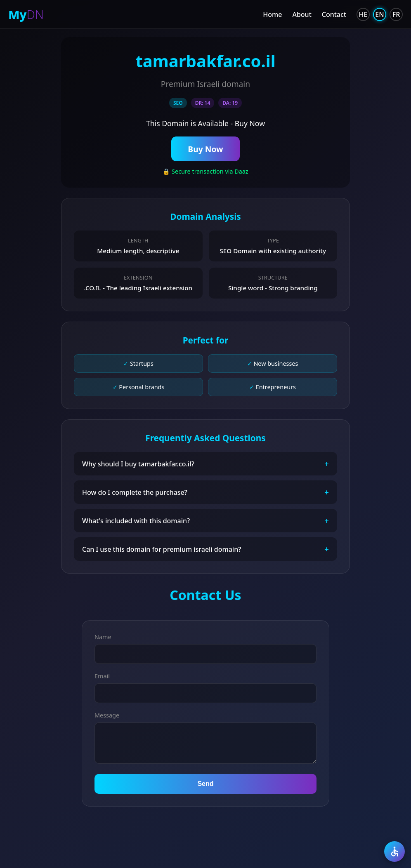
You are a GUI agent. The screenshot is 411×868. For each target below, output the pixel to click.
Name (103, 639)
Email (102, 678)
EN (379, 14)
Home (272, 14)
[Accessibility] (394, 852)
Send (205, 785)
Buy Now (205, 150)
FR (396, 14)
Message (107, 717)
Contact (334, 14)
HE (363, 14)
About (302, 14)
